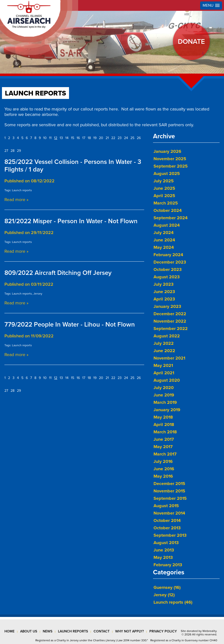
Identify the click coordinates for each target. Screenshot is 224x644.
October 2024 (168, 210)
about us (29, 631)
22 (113, 138)
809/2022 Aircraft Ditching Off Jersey (58, 273)
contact (102, 631)
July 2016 (163, 461)
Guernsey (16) (167, 587)
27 (6, 151)
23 (120, 138)
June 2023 (164, 292)
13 (61, 138)
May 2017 (163, 447)
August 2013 (166, 543)
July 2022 (164, 343)
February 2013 (168, 565)
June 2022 (164, 351)
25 (132, 138)
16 (78, 138)
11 (50, 138)
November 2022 (170, 321)
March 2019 (165, 402)
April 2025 (164, 196)
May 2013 (163, 557)
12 (56, 138)
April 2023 (164, 299)
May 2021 (163, 365)
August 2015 (166, 506)
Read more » (16, 200)
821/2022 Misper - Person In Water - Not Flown (71, 221)
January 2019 (167, 410)
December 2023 (170, 262)
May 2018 (163, 417)
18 (89, 138)
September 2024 (171, 218)
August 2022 (167, 336)
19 (95, 138)
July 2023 (164, 284)
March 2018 (165, 432)
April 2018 (164, 424)
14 (67, 138)
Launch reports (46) (173, 602)
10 (45, 138)
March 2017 (165, 454)
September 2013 (170, 535)
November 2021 (169, 358)
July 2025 (164, 181)
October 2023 (168, 269)
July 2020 (164, 388)
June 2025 (164, 188)
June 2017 (164, 439)
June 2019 (164, 395)
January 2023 (167, 306)
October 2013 (167, 528)
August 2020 (167, 380)
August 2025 (167, 173)
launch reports (73, 631)
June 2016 (164, 469)
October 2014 (167, 520)
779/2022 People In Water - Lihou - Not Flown (70, 324)
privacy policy (163, 631)
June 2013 (164, 550)
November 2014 (169, 513)
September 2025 (171, 166)
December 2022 (170, 314)
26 (139, 138)
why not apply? (129, 631)
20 (101, 138)
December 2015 (169, 484)
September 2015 (170, 498)
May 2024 (164, 247)
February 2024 (168, 255)
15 (73, 138)
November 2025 (170, 159)
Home (9, 631)
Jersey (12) (164, 595)
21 (107, 138)
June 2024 (164, 240)
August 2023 (167, 277)
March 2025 (166, 203)
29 (19, 151)
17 (84, 138)
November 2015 (169, 491)
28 (13, 151)
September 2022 (171, 329)
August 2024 (167, 225)
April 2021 (164, 373)
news (48, 631)
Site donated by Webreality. (199, 631)
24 (126, 138)
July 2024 (164, 233)
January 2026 (167, 151)
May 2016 (163, 476)
